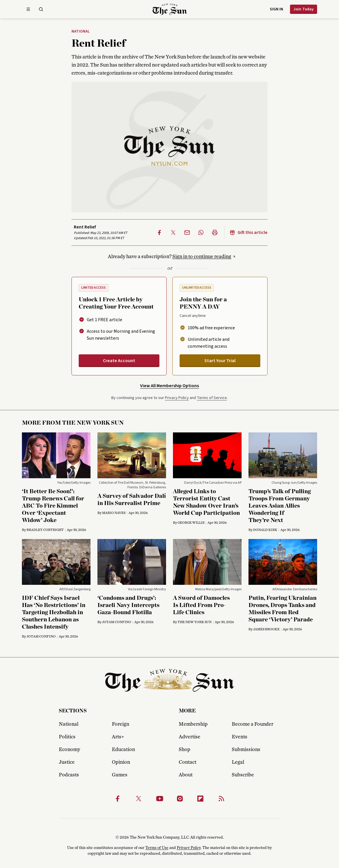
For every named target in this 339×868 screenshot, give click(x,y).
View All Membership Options (169, 386)
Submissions (246, 750)
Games (120, 775)
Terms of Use (157, 848)
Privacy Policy (177, 398)
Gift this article (248, 232)
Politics (67, 737)
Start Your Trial (220, 361)
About (186, 775)
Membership (193, 724)
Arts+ (118, 737)
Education (123, 750)
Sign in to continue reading (202, 257)
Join (304, 9)
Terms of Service (212, 398)
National (81, 32)
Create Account (119, 361)
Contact (188, 762)
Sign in (276, 9)
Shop (184, 750)
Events (240, 737)
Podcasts (69, 775)
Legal (238, 762)
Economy (69, 750)
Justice (67, 762)
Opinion (121, 762)
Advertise (190, 737)
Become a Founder (253, 724)
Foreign (120, 724)
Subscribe (243, 775)
